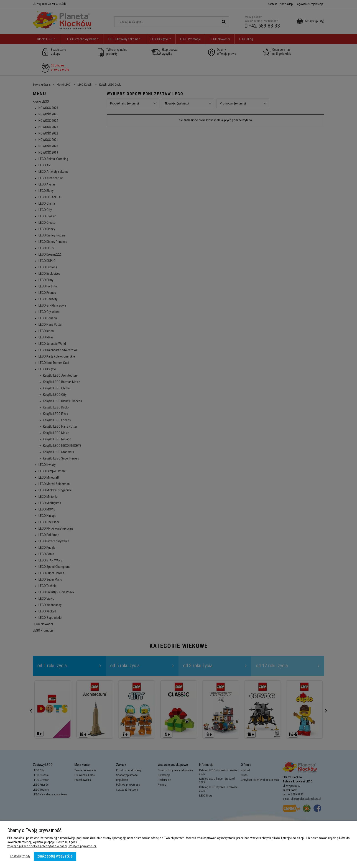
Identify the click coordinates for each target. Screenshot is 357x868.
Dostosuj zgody (20, 856)
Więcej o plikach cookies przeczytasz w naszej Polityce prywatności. (52, 846)
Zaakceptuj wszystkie (55, 856)
